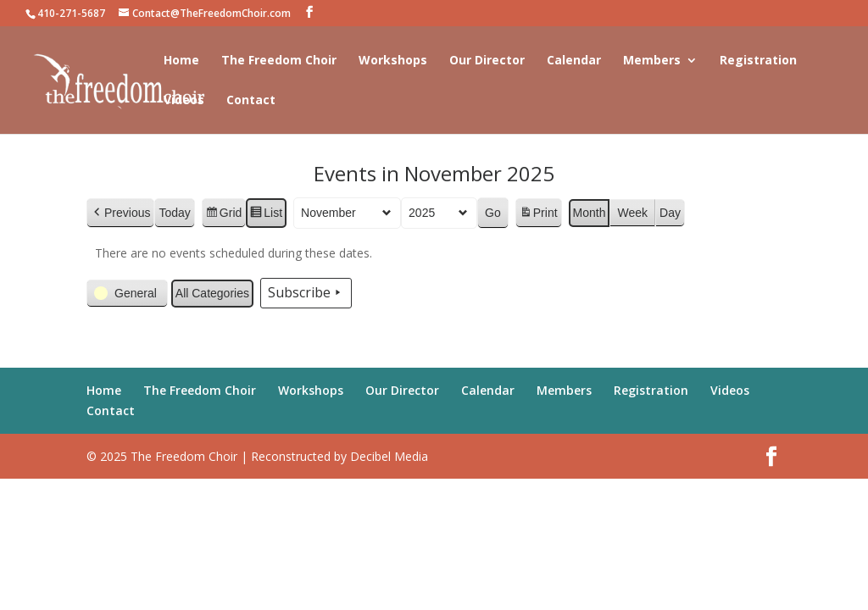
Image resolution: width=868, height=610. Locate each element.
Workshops (393, 61)
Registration (758, 61)
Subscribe (306, 294)
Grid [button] (223, 215)
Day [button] (670, 213)
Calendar (574, 61)
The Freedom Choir (279, 61)
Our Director (487, 61)
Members (652, 61)
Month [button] (590, 213)
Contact (251, 101)
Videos (184, 101)
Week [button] (633, 213)
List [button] (267, 215)
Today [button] (175, 213)
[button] (120, 213)
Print (538, 215)
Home (181, 61)
